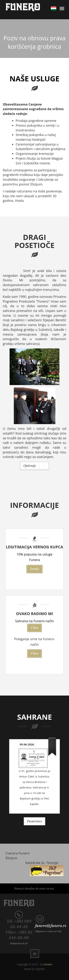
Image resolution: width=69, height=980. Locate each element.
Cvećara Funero (18, 853)
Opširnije (34, 466)
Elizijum (11, 858)
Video (34, 628)
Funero (48, 964)
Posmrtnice (35, 821)
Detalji (34, 569)
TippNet (40, 969)
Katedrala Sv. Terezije (42, 863)
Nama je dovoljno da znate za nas (34, 889)
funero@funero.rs (51, 926)
